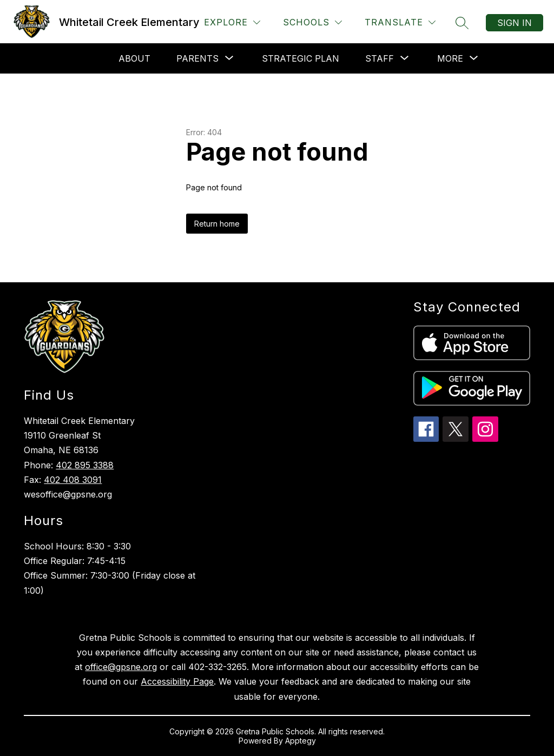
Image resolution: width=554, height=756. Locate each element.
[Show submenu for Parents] (197, 58)
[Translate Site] (400, 22)
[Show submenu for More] (450, 58)
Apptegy (301, 741)
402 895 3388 (85, 465)
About (134, 58)
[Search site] (462, 23)
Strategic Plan (301, 58)
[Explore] (232, 22)
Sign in (515, 23)
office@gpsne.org (121, 667)
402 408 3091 (73, 480)
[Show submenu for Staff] (380, 58)
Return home (217, 224)
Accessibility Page (177, 681)
